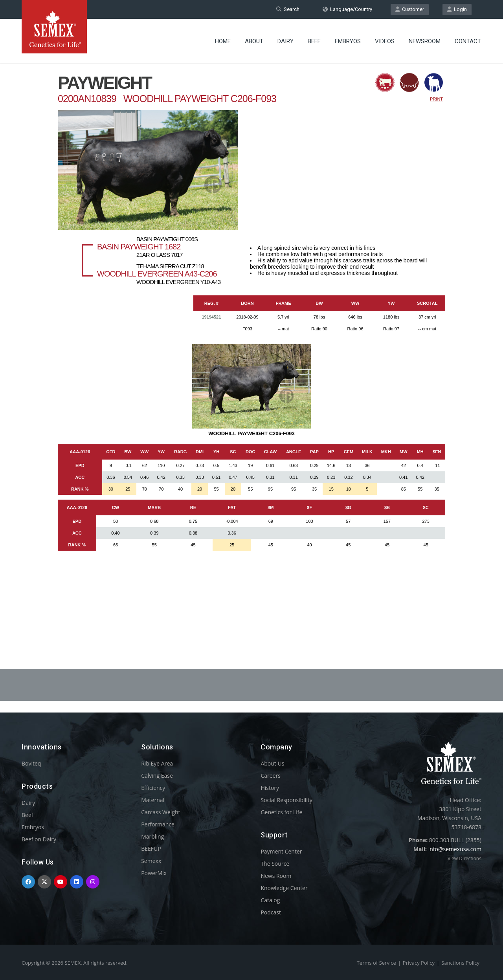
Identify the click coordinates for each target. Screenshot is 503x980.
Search (288, 9)
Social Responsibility (286, 800)
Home (223, 41)
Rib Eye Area (157, 763)
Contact (468, 41)
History (270, 788)
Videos (385, 41)
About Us (272, 763)
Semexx (151, 861)
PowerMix (154, 873)
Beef (314, 41)
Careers (270, 776)
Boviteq (31, 763)
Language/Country (347, 9)
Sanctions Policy (460, 963)
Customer (410, 9)
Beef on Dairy (39, 839)
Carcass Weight (161, 812)
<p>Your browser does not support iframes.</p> (251, 345)
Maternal (153, 800)
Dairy (285, 41)
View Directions (464, 858)
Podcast (271, 912)
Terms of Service (376, 963)
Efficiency (153, 788)
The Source (275, 864)
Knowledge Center (284, 888)
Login (457, 9)
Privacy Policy (419, 963)
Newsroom (425, 41)
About (254, 41)
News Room (276, 876)
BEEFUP (151, 849)
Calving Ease (157, 776)
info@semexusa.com (455, 849)
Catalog (270, 900)
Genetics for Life (281, 812)
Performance (158, 824)
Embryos (348, 41)
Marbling (152, 836)
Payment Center (281, 851)
